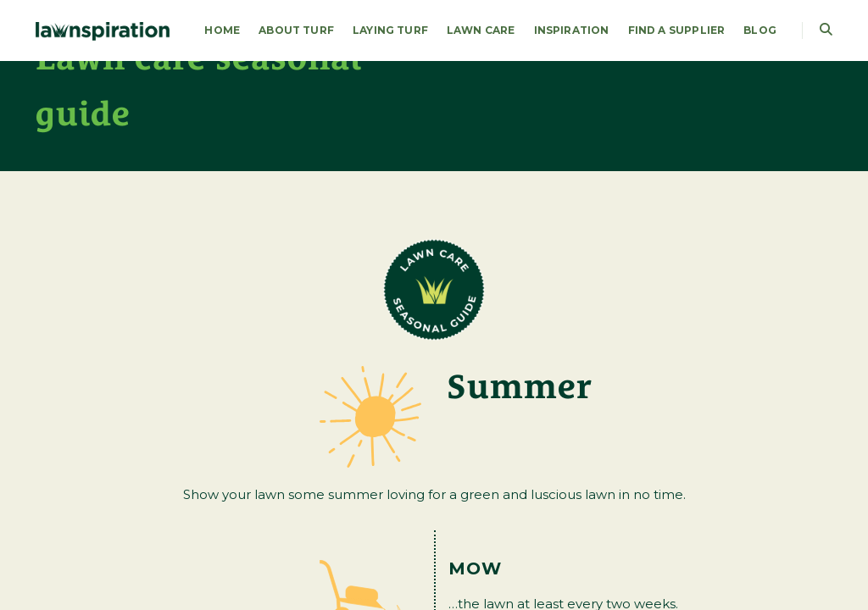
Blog (760, 30)
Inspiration (572, 30)
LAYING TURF (390, 30)
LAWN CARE (481, 30)
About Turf (296, 30)
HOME (222, 30)
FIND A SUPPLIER (677, 30)
